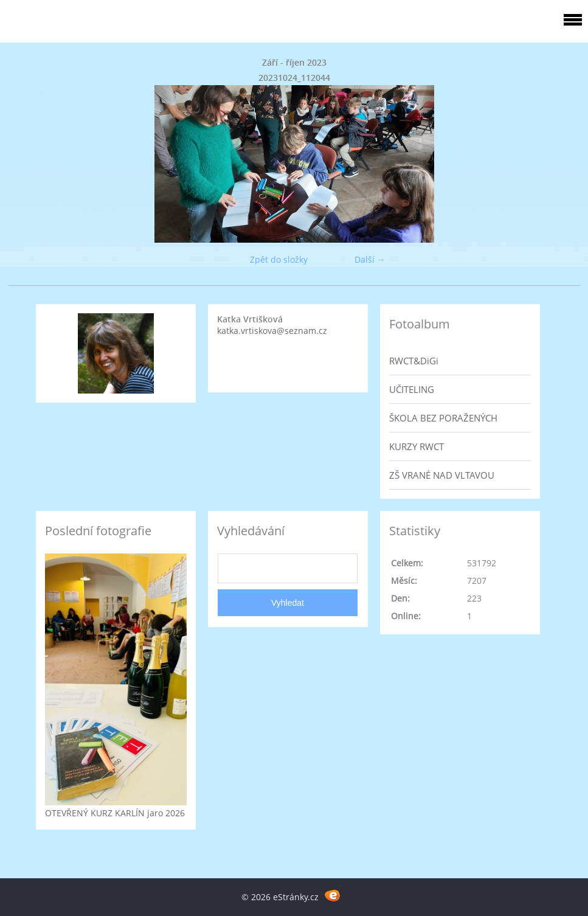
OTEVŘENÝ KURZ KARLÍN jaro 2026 (115, 813)
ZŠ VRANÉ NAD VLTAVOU (442, 475)
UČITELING (412, 389)
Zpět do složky (279, 259)
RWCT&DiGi (414, 361)
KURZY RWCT (417, 446)
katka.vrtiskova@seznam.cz (272, 331)
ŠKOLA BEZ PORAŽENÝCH (443, 418)
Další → (370, 259)
